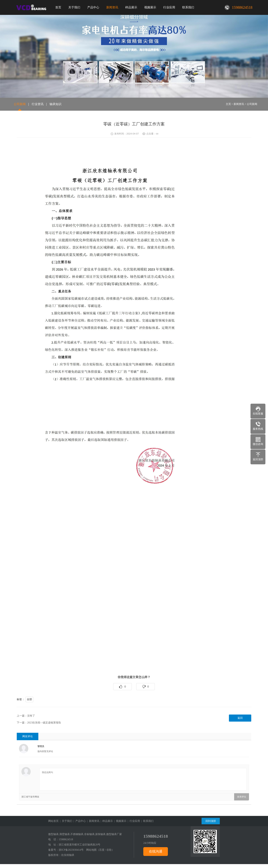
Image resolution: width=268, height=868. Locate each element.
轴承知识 (55, 104)
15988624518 (66, 839)
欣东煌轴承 (68, 855)
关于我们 (74, 7)
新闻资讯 (112, 7)
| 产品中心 (79, 821)
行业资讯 (38, 104)
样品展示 (131, 7)
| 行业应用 (133, 821)
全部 (29, 699)
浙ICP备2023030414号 (71, 850)
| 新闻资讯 (93, 821)
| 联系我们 (147, 821)
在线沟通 (156, 851)
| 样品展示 (106, 821)
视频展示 (150, 7)
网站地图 (91, 850)
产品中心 (93, 7)
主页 (228, 104)
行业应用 (169, 7)
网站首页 (53, 821)
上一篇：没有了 (26, 716)
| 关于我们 (65, 821)
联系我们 (188, 7)
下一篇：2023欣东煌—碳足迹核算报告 (39, 723)
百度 (102, 850)
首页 (58, 7)
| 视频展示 (120, 821)
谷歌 (109, 850)
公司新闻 (20, 104)
